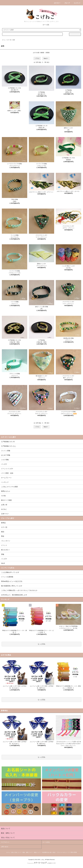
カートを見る (46, 842)
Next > (46, 58)
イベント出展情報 (7, 577)
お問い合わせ (5, 847)
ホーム (4, 40)
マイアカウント (5, 842)
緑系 (14, 40)
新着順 (48, 53)
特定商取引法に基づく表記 (49, 852)
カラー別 (9, 40)
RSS (72, 852)
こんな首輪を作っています (10, 572)
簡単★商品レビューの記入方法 (12, 581)
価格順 (42, 53)
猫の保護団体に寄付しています (12, 586)
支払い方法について (16, 852)
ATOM (75, 852)
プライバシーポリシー (62, 852)
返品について (37, 852)
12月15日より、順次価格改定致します (14, 595)
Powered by (41, 863)
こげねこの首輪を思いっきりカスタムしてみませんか (19, 590)
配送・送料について (28, 852)
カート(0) (44, 25)
